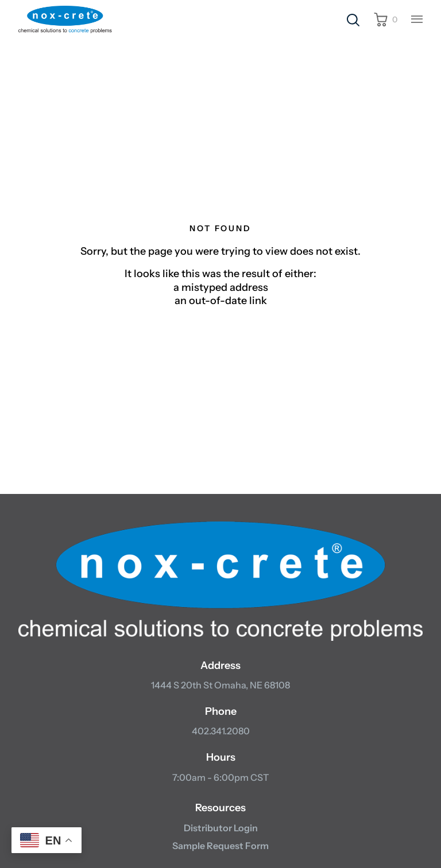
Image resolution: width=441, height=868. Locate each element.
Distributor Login (221, 828)
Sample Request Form (220, 846)
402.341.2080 (221, 731)
